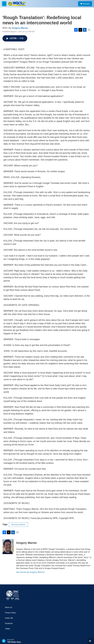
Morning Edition (18, 525)
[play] (4, 641)
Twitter (8, 629)
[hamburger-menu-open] (4, 4)
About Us (9, 607)
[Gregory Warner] (8, 547)
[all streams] (91, 641)
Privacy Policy (10, 613)
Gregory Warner (20, 28)
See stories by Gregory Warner (30, 572)
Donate (86, 4)
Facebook (9, 623)
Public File (9, 618)
